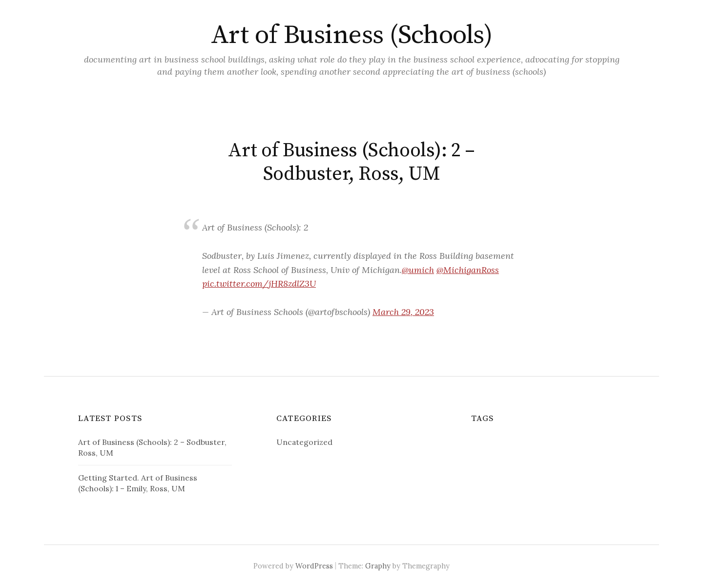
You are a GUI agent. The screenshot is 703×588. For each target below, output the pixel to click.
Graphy (378, 566)
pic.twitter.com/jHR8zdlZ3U (259, 283)
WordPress (314, 566)
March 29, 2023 (403, 312)
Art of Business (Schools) (352, 35)
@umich (418, 270)
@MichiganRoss (468, 270)
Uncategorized (304, 442)
